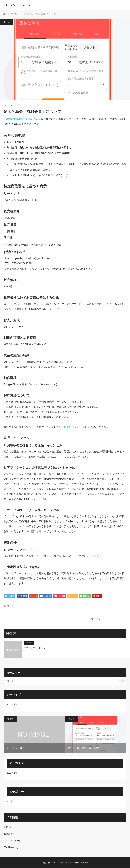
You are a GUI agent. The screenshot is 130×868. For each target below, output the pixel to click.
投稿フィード (10, 834)
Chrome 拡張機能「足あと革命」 (22, 119)
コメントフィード (12, 841)
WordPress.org (11, 848)
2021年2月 (12, 705)
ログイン (8, 827)
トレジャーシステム (17, 5)
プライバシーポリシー (36, 648)
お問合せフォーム (74, 427)
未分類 (7, 22)
